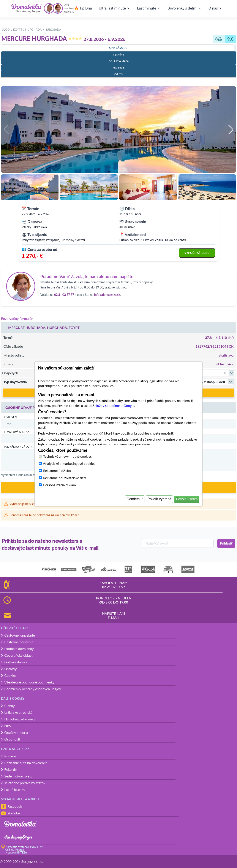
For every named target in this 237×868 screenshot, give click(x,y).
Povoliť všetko (187, 499)
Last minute (149, 8)
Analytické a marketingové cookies (69, 463)
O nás (215, 8)
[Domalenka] (27, 8)
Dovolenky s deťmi (185, 8)
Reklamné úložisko (57, 471)
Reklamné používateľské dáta (65, 478)
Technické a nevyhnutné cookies (67, 456)
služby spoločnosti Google (115, 405)
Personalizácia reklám (59, 485)
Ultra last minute (114, 8)
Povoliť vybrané (159, 499)
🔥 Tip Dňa (83, 8)
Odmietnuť (135, 499)
